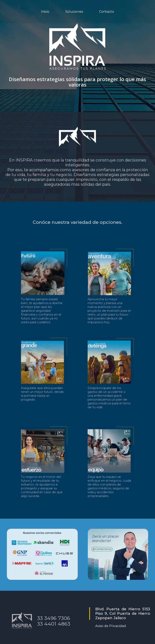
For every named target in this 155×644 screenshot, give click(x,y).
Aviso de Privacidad (111, 626)
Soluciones (74, 12)
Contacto (107, 12)
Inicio (45, 12)
